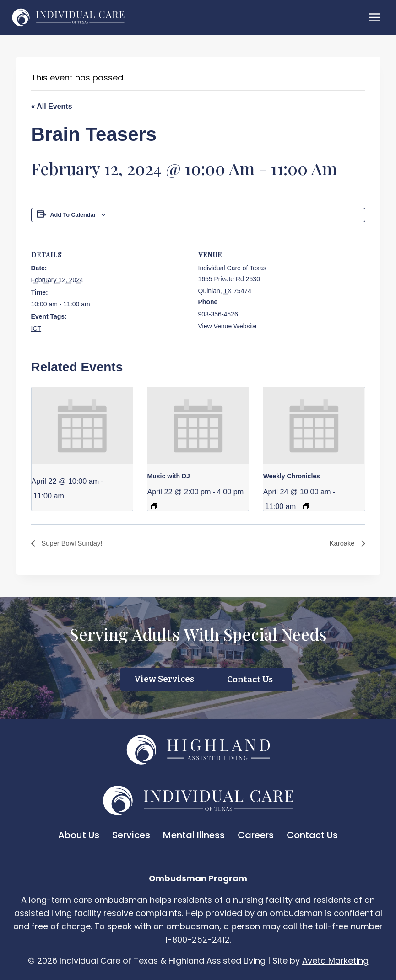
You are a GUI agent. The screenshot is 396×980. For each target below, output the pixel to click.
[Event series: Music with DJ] (154, 506)
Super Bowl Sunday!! (75, 544)
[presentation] (82, 425)
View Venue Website (228, 326)
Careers (256, 835)
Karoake (342, 544)
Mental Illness (194, 835)
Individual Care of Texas (232, 268)
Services (131, 835)
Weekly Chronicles (292, 476)
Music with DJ (169, 476)
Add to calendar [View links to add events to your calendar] (73, 215)
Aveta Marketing (335, 960)
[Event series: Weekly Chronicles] (306, 506)
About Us (79, 835)
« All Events (52, 106)
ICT (36, 328)
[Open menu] (374, 17)
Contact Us (312, 835)
